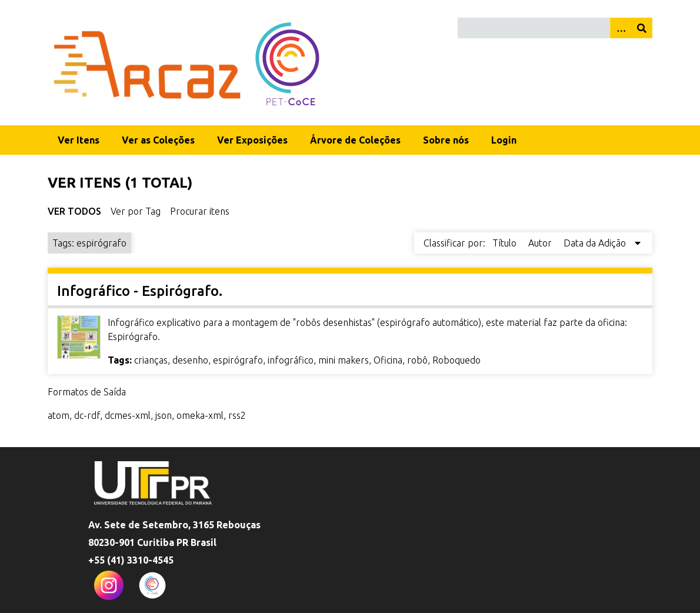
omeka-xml (200, 415)
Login (504, 140)
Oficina (388, 360)
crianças (151, 360)
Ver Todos (74, 211)
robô (417, 360)
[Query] (555, 28)
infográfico (291, 360)
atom (59, 415)
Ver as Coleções (158, 140)
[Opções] (621, 28)
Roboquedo (456, 360)
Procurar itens (200, 211)
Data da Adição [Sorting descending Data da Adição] (596, 243)
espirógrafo (238, 360)
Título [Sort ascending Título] (506, 243)
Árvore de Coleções (355, 140)
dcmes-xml (128, 415)
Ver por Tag (136, 211)
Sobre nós (446, 140)
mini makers (344, 360)
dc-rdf (87, 415)
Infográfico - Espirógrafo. (140, 291)
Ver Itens (79, 140)
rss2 (237, 415)
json (164, 415)
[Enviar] (642, 28)
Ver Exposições (252, 140)
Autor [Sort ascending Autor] (541, 243)
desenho (190, 360)
